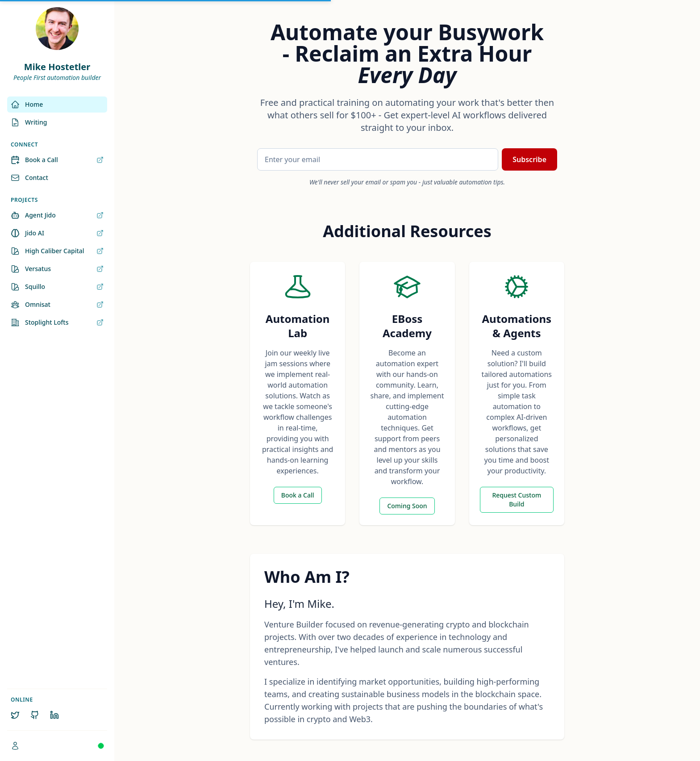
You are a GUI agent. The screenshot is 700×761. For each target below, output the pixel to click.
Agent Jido (57, 215)
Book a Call (57, 160)
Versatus (57, 269)
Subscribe (529, 159)
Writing (29, 122)
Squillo (57, 287)
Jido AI (57, 233)
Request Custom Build (517, 500)
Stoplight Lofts (57, 322)
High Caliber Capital (57, 251)
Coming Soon (407, 506)
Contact (29, 178)
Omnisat (57, 305)
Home (27, 105)
